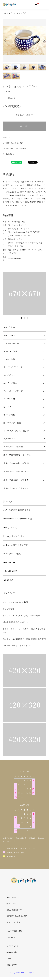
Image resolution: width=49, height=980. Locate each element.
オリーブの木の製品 (12, 554)
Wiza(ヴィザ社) (10, 527)
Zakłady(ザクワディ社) (13, 536)
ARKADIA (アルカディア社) (16, 545)
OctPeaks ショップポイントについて (19, 646)
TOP (5, 13)
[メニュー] (44, 5)
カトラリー (8, 407)
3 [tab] (28, 318)
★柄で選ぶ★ (9, 562)
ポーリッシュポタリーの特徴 (15, 602)
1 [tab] (21, 318)
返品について (8, 137)
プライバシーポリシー (15, 922)
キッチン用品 (9, 415)
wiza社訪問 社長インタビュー (16, 622)
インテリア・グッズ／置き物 (16, 431)
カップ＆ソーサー (11, 343)
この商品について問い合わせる (15, 149)
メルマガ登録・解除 (14, 931)
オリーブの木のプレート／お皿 (17, 455)
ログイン (10, 958)
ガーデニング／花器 (12, 423)
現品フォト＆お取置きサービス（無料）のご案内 (24, 639)
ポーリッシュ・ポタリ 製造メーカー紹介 (21, 615)
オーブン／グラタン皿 (13, 367)
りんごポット (9, 375)
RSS (8, 937)
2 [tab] (25, 318)
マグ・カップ (13, 13)
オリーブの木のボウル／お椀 (16, 463)
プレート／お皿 (10, 351)
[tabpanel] (24, 294)
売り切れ (24, 126)
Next (43, 40)
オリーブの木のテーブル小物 (16, 480)
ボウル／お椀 (9, 359)
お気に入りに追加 (24, 115)
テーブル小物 (9, 399)
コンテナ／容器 (10, 383)
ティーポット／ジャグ (13, 391)
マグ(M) (23, 13)
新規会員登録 (12, 952)
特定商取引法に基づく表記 (13, 143)
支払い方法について (14, 910)
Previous (6, 40)
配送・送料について (14, 897)
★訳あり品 (8, 580)
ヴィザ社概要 (8, 609)
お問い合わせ (12, 965)
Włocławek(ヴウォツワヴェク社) (18, 519)
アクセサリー (9, 439)
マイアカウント (12, 946)
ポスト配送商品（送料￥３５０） (18, 510)
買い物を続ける (9, 154)
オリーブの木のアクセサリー (16, 488)
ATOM (13, 937)
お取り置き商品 (10, 571)
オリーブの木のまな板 (13, 446)
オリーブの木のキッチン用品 (16, 471)
